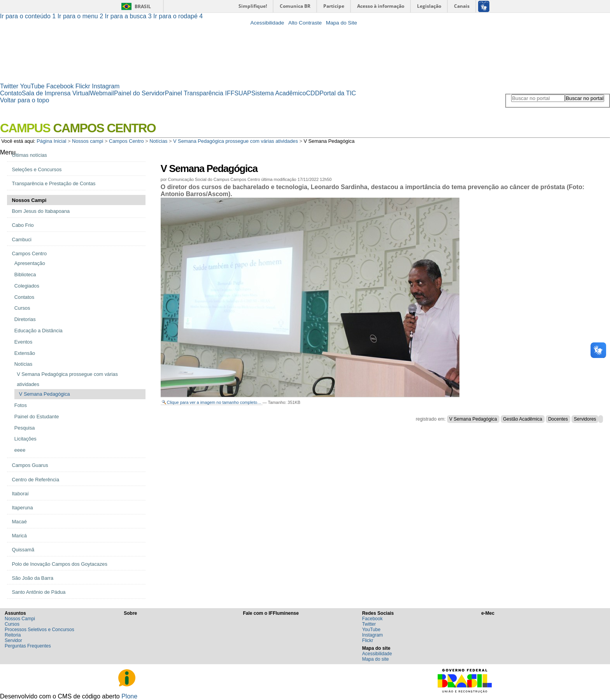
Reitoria (13, 635)
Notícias (158, 141)
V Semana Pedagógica (473, 419)
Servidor (13, 640)
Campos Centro (126, 141)
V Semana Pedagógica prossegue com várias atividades (236, 141)
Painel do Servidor (139, 93)
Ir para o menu (81, 16)
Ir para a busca (129, 16)
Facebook (60, 86)
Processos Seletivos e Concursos (39, 630)
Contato (11, 93)
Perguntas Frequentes (28, 646)
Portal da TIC (338, 93)
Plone (129, 696)
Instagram (106, 86)
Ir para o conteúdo (29, 16)
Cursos (12, 624)
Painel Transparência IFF (200, 93)
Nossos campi (88, 141)
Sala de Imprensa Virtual (56, 93)
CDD (313, 93)
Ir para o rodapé (178, 16)
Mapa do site (376, 659)
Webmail (102, 93)
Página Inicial (51, 141)
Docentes (558, 419)
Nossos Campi (20, 619)
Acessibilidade (267, 23)
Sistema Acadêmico (279, 93)
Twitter (9, 86)
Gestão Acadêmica (523, 419)
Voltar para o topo (25, 100)
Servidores (585, 419)
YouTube (32, 86)
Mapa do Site (342, 23)
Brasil (143, 6)
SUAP (243, 93)
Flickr (83, 86)
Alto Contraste (305, 23)
